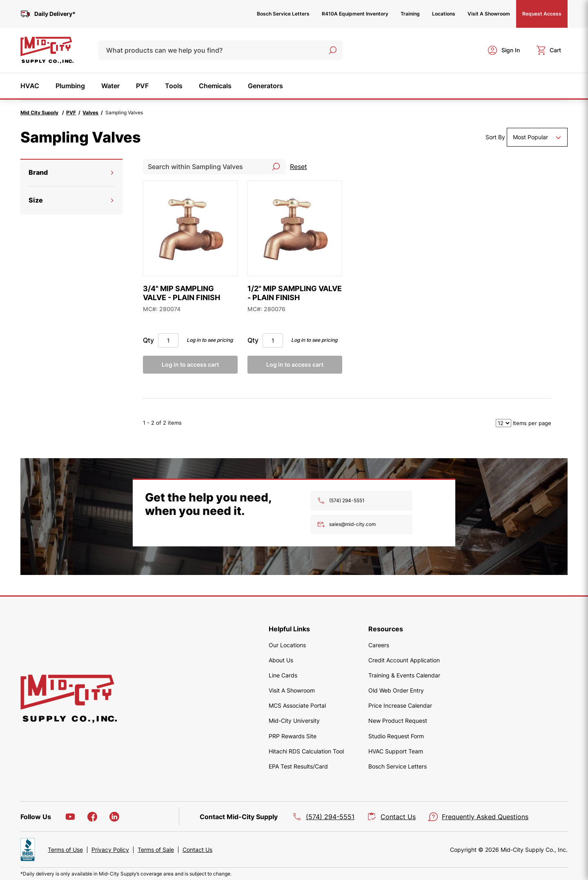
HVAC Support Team (396, 751)
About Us (281, 660)
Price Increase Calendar (400, 705)
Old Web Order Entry (396, 690)
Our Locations (287, 645)
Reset (298, 167)
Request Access (542, 14)
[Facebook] (92, 817)
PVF (71, 113)
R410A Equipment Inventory (355, 14)
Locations (444, 14)
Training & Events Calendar (404, 675)
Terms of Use (65, 850)
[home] (47, 50)
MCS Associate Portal (297, 705)
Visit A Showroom (489, 14)
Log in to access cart (190, 364)
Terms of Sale (156, 850)
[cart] (549, 50)
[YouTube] (70, 817)
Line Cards (283, 675)
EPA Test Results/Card (298, 766)
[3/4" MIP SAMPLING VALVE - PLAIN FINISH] (190, 228)
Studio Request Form (396, 736)
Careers (379, 645)
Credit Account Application (404, 660)
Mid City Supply (39, 113)
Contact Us (197, 850)
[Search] (333, 50)
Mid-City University (294, 721)
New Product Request (398, 721)
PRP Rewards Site (293, 736)
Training (410, 14)
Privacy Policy (110, 850)
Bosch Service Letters (283, 14)
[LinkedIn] (114, 817)
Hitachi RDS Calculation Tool (306, 751)
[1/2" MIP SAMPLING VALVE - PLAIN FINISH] (295, 228)
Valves (90, 113)
